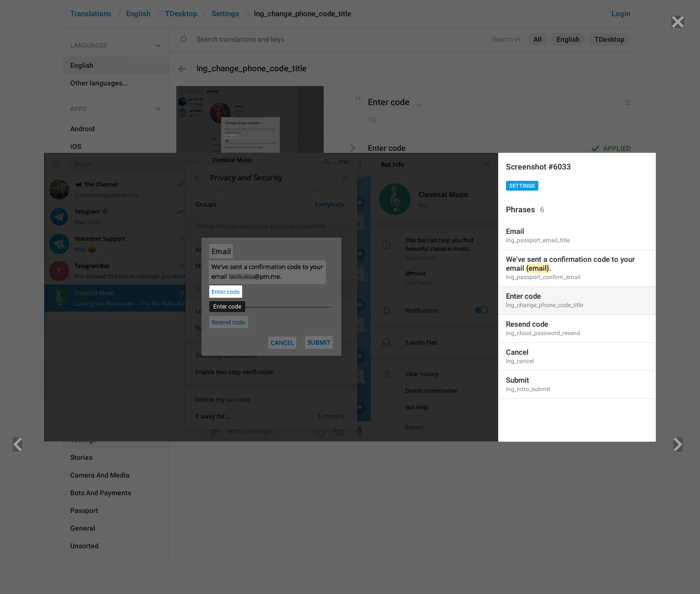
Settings (522, 186)
